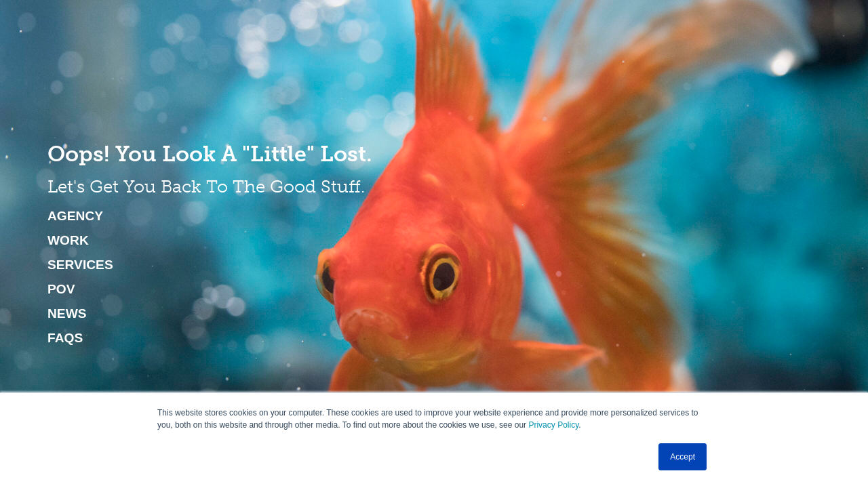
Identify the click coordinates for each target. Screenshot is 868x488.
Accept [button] (683, 457)
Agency (75, 216)
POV (61, 289)
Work (68, 241)
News (67, 314)
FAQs (65, 338)
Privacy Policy (553, 425)
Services (80, 265)
